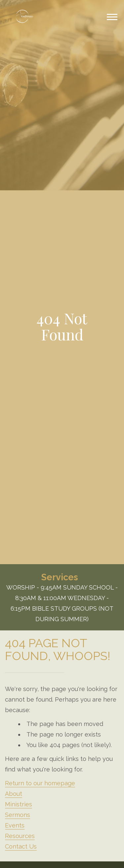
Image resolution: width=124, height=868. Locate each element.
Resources (20, 836)
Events (15, 825)
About (14, 794)
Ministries (19, 804)
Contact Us (21, 846)
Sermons (18, 815)
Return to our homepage (40, 783)
